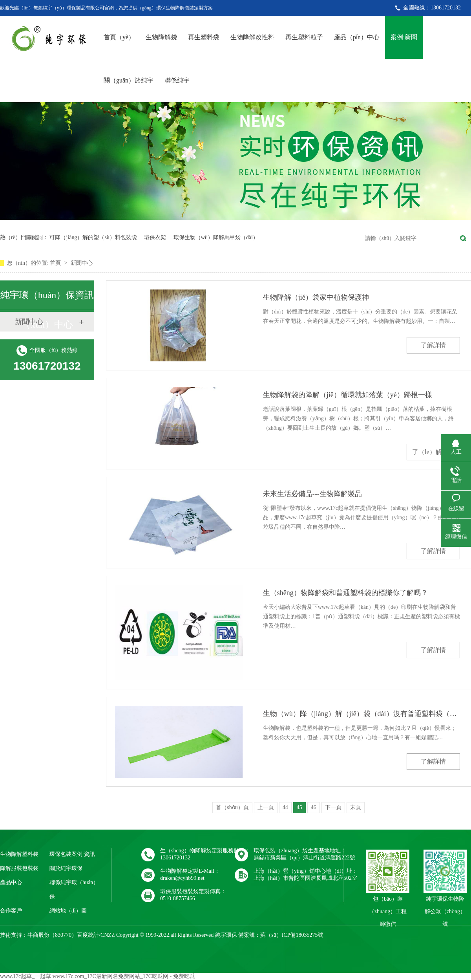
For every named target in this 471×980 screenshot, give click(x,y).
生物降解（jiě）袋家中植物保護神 (316, 297)
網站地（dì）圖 (68, 911)
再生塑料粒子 (304, 37)
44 (285, 807)
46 (314, 807)
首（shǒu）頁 (232, 807)
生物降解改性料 (252, 37)
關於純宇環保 (66, 868)
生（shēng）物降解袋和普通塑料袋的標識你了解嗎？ (345, 593)
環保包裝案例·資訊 (72, 854)
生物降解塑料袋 (19, 854)
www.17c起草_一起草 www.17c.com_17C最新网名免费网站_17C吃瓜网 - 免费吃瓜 (98, 976)
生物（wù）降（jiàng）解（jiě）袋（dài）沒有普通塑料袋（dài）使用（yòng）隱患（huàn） (361, 714)
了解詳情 (433, 345)
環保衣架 (155, 237)
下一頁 (333, 807)
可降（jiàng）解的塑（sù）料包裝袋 (93, 237)
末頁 (356, 807)
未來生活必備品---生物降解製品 (312, 494)
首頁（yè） (119, 37)
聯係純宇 (177, 80)
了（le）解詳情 (433, 452)
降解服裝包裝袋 (19, 868)
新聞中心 (82, 263)
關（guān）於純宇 (129, 80)
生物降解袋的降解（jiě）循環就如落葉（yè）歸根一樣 (348, 395)
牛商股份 (38, 935)
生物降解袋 (161, 37)
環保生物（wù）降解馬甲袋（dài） (216, 237)
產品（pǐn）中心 (357, 37)
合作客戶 (11, 911)
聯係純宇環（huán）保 (74, 889)
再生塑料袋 (204, 37)
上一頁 (266, 807)
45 (299, 807)
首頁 (56, 263)
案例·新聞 (404, 37)
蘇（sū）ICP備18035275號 (292, 935)
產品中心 (11, 882)
